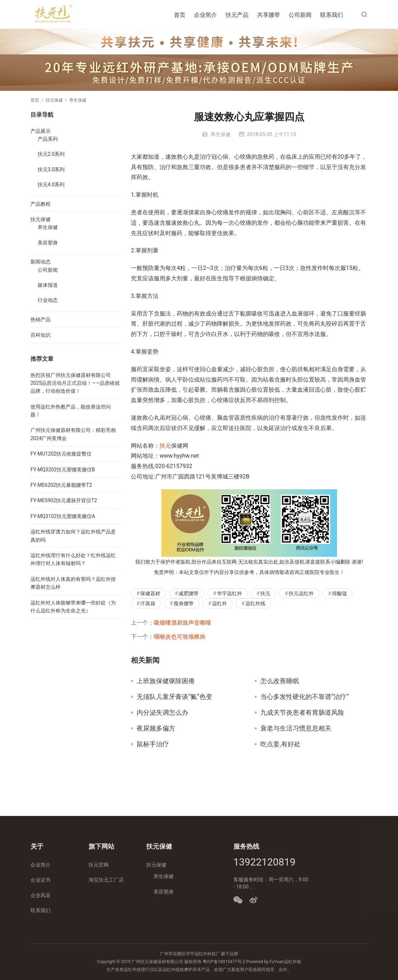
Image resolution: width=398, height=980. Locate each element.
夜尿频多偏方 (156, 728)
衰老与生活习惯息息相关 (296, 728)
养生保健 (221, 134)
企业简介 (205, 15)
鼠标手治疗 (153, 744)
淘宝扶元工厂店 (106, 880)
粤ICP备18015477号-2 (224, 962)
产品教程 (41, 204)
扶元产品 (237, 15)
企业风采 (41, 895)
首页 (180, 15)
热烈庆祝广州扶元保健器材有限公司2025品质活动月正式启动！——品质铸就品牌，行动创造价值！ (75, 383)
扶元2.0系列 (51, 154)
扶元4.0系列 (51, 185)
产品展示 (41, 131)
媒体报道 (48, 285)
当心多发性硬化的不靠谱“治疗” (305, 697)
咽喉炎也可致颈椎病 (180, 637)
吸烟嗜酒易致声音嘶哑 (183, 623)
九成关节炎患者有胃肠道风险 (302, 713)
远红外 (219, 603)
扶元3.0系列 (51, 169)
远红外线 (255, 603)
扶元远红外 (301, 593)
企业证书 (41, 880)
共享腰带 (269, 15)
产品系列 (48, 139)
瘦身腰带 (184, 603)
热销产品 (41, 319)
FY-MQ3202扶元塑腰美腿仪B (63, 470)
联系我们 (332, 15)
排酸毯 (340, 593)
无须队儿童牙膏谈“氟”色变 (174, 697)
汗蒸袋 (148, 603)
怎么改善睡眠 (280, 681)
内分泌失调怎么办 (162, 713)
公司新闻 (300, 15)
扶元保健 (41, 219)
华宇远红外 (229, 593)
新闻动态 (41, 262)
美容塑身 (48, 243)
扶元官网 (99, 865)
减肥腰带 (189, 593)
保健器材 (150, 593)
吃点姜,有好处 (280, 744)
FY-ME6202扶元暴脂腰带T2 (61, 485)
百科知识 (41, 335)
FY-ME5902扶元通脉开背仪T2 (64, 500)
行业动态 (48, 300)
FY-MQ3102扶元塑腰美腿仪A (63, 516)
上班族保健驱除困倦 (166, 681)
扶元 (165, 446)
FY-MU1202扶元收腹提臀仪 (61, 454)
